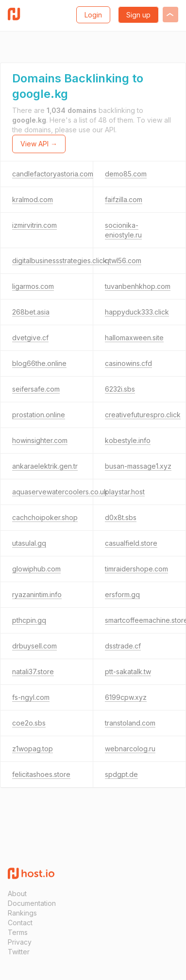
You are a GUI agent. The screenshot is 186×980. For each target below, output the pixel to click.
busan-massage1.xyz (138, 466)
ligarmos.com (33, 286)
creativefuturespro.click (143, 415)
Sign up (138, 15)
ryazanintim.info (37, 594)
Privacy (20, 942)
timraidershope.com (136, 569)
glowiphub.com (36, 569)
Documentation (32, 903)
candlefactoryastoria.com (53, 174)
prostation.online (39, 415)
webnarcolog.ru (130, 749)
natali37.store (33, 672)
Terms (18, 932)
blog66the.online (39, 363)
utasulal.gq (29, 543)
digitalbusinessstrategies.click (59, 261)
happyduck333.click (137, 312)
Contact (20, 923)
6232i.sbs (120, 389)
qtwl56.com (123, 261)
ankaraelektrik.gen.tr (45, 466)
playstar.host (125, 492)
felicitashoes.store (41, 774)
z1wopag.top (33, 749)
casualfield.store (131, 543)
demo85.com (126, 174)
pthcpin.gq (29, 620)
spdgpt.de (121, 774)
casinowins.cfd (128, 363)
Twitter (19, 952)
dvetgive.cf (30, 338)
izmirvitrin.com (34, 225)
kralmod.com (33, 199)
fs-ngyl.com (31, 697)
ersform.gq (122, 594)
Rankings (22, 913)
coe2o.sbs (29, 723)
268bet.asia (31, 312)
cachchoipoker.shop (45, 517)
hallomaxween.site (134, 338)
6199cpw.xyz (126, 697)
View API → (39, 144)
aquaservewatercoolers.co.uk (60, 492)
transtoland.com (130, 723)
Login (93, 15)
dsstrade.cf (123, 646)
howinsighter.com (40, 440)
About (17, 893)
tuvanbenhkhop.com (138, 286)
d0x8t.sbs (121, 517)
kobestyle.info (128, 440)
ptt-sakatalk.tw (128, 672)
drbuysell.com (34, 646)
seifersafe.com (36, 389)
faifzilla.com (124, 199)
